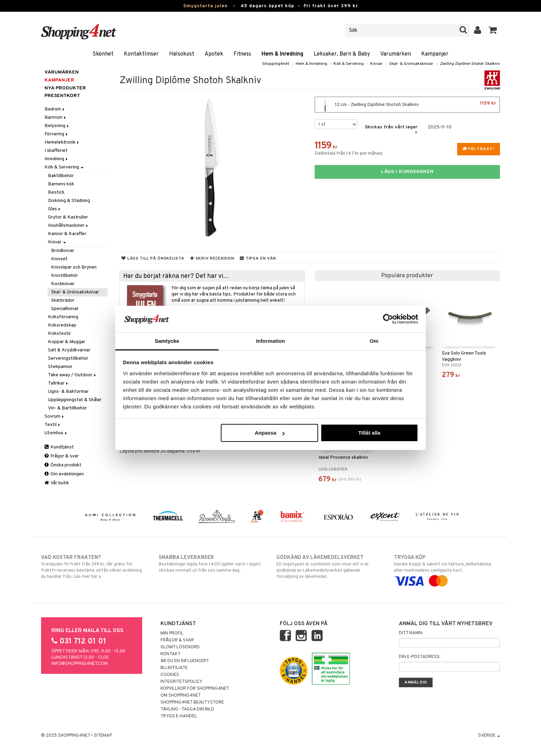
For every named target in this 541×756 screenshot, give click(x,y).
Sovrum (55, 416)
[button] (493, 30)
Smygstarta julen (205, 6)
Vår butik (57, 483)
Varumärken (396, 54)
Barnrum (56, 118)
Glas (55, 209)
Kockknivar (63, 284)
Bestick (56, 192)
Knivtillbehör (65, 276)
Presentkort (62, 96)
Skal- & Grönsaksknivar (411, 64)
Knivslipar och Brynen (74, 267)
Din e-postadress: (420, 657)
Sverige (489, 736)
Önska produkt (63, 465)
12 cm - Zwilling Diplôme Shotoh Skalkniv (407, 105)
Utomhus (56, 433)
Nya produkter (65, 88)
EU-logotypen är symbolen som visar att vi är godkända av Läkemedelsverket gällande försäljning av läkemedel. (329, 567)
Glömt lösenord (180, 647)
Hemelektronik (62, 142)
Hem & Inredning (282, 54)
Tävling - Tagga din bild (187, 709)
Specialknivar (65, 309)
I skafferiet (56, 151)
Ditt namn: (411, 633)
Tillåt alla (369, 433)
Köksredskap (62, 325)
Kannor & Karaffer (67, 234)
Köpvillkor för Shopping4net (195, 689)
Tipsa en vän (258, 259)
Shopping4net (276, 64)
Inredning (57, 159)
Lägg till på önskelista (153, 259)
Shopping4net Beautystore (192, 702)
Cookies (170, 675)
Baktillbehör (61, 176)
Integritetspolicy (181, 682)
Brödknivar (63, 251)
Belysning (57, 126)
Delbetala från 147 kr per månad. (349, 153)
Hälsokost (182, 54)
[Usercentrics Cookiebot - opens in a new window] (388, 319)
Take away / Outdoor (72, 375)
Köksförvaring (63, 317)
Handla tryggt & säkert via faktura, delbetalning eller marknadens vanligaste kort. (447, 569)
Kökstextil (59, 334)
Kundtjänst (59, 447)
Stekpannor (60, 367)
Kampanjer (435, 54)
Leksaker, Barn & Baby (342, 54)
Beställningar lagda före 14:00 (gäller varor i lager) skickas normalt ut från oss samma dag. (212, 564)
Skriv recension (212, 259)
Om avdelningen (64, 474)
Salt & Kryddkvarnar (69, 350)
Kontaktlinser (141, 54)
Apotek (214, 54)
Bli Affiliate (174, 668)
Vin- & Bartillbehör (67, 408)
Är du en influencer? (185, 661)
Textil (53, 425)
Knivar (376, 64)
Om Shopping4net (181, 696)
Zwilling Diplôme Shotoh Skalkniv (470, 64)
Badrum (55, 109)
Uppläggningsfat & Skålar (75, 400)
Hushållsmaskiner (68, 226)
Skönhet (103, 54)
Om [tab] (374, 341)
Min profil (172, 633)
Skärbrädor (63, 301)
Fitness (242, 54)
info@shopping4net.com (80, 664)
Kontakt (170, 654)
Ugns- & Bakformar (68, 392)
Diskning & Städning (69, 201)
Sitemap (103, 736)
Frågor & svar (62, 456)
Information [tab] (270, 341)
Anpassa (270, 433)
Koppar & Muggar (67, 342)
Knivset (59, 259)
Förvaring (57, 134)
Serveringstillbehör (68, 358)
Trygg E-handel (179, 716)
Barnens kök (61, 184)
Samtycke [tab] (167, 341)
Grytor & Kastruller (68, 217)
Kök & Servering (349, 64)
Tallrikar (58, 383)
